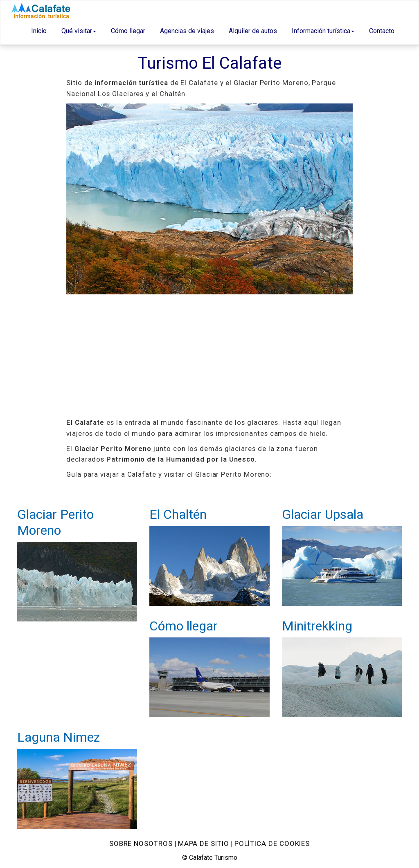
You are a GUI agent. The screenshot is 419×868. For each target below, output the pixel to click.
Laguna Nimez (59, 737)
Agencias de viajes (187, 31)
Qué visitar (79, 31)
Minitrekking (317, 626)
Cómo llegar (128, 31)
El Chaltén (178, 514)
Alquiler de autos (253, 31)
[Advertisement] (209, 356)
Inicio (39, 31)
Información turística (323, 31)
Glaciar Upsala (323, 514)
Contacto (382, 31)
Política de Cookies (272, 843)
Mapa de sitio (204, 843)
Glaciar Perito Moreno (55, 522)
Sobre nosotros (141, 843)
